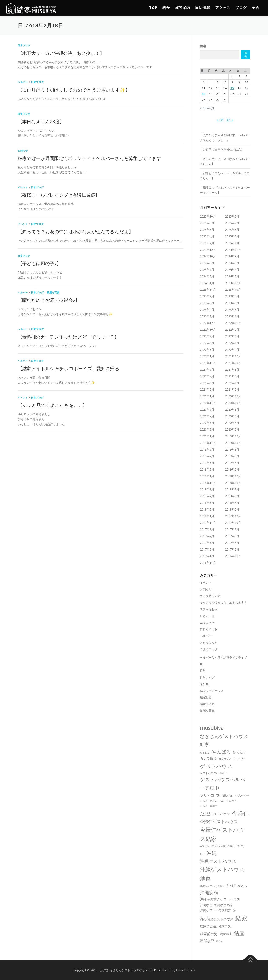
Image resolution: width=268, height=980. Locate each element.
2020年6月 (232, 416)
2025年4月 (207, 236)
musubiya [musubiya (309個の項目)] (212, 728)
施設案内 (183, 8)
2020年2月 (232, 429)
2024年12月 (208, 250)
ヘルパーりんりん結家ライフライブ (223, 657)
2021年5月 (207, 383)
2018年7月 (207, 496)
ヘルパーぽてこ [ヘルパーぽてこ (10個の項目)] (228, 801)
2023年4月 (207, 310)
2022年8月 (207, 336)
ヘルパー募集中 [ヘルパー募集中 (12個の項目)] (209, 806)
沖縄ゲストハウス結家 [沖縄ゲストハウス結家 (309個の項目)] (222, 874)
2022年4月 (232, 343)
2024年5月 (207, 270)
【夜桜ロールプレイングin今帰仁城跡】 (59, 195)
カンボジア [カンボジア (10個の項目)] (225, 759)
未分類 (204, 684)
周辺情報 (203, 8)
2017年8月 (232, 529)
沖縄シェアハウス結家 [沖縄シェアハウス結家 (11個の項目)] (212, 886)
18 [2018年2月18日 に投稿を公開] (203, 94)
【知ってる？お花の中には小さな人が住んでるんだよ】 (76, 231)
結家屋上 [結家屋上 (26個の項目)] (226, 934)
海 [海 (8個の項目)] (234, 910)
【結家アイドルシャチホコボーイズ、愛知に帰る (69, 368)
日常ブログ (24, 45)
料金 (166, 8)
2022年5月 (207, 343)
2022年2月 (232, 350)
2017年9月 (207, 529)
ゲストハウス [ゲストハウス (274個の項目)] (216, 766)
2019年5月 (207, 463)
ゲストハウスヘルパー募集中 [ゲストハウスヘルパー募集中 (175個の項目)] (223, 784)
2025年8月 (207, 223)
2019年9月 (207, 449)
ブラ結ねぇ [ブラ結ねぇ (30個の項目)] (224, 795)
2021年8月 (232, 369)
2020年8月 (232, 409)
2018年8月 (232, 489)
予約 (255, 8)
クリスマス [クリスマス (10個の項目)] (239, 759)
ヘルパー (23, 82)
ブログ (241, 8)
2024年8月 (207, 263)
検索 (203, 46)
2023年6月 (207, 303)
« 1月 (220, 120)
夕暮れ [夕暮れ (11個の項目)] (231, 846)
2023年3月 (232, 310)
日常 (203, 671)
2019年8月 (232, 449)
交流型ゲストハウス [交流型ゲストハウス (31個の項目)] (215, 814)
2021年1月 (207, 396)
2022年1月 (207, 356)
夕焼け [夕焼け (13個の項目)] (241, 846)
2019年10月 (233, 443)
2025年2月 (207, 243)
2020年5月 (207, 423)
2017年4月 (232, 543)
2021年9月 (207, 369)
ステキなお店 (209, 609)
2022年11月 (233, 323)
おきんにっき (209, 642)
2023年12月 (233, 283)
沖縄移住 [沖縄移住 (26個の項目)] (206, 905)
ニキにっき (207, 622)
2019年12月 (233, 436)
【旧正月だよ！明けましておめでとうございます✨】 (74, 90)
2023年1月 (232, 316)
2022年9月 (232, 329)
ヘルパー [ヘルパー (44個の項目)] (242, 795)
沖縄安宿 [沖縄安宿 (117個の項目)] (209, 892)
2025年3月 (232, 236)
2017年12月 (233, 516)
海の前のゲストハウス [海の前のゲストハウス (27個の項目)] (217, 919)
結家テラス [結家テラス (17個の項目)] (226, 926)
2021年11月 (208, 363)
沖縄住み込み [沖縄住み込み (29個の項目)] (237, 886)
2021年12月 (233, 356)
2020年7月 (207, 416)
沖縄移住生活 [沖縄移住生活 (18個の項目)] (223, 905)
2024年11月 (233, 250)
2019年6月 (232, 456)
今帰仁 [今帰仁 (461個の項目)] (240, 813)
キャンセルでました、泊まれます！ (223, 602)
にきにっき (207, 616)
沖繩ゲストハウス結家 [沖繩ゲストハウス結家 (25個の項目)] (216, 910)
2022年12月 (208, 323)
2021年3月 (207, 389)
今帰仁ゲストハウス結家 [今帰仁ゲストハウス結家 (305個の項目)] (222, 834)
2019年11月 (208, 443)
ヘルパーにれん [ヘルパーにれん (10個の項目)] (209, 801)
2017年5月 (207, 543)
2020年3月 (207, 429)
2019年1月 (207, 476)
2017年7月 (207, 536)
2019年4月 (232, 463)
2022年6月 (232, 336)
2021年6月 (232, 376)
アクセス (223, 8)
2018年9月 (207, 489)
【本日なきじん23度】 (41, 121)
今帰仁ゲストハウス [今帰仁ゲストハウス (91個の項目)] (219, 821)
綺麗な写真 (53, 292)
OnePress (155, 970)
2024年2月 (232, 276)
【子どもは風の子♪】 (39, 263)
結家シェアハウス (212, 691)
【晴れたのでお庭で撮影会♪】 (49, 300)
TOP (153, 8)
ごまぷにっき (209, 649)
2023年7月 (232, 296)
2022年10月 (208, 329)
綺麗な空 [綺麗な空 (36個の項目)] (207, 941)
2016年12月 (233, 556)
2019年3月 (207, 469)
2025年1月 (232, 243)
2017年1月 (207, 556)
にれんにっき (209, 629)
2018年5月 (207, 503)
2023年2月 (207, 316)
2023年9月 (207, 296)
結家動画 (206, 697)
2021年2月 (232, 389)
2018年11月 (208, 483)
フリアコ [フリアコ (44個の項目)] (207, 795)
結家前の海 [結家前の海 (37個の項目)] (209, 934)
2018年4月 (232, 503)
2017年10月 (233, 523)
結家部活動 (207, 704)
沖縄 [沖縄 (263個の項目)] (212, 853)
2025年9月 (232, 216)
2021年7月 (207, 376)
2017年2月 (232, 549)
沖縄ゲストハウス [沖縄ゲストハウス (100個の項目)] (218, 861)
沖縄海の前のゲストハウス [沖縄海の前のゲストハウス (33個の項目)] (220, 899)
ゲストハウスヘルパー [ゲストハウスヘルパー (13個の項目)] (214, 773)
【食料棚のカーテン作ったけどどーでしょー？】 (68, 337)
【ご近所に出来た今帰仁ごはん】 (222, 149)
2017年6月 (232, 536)
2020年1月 (207, 436)
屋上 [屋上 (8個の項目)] (202, 854)
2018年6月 (232, 496)
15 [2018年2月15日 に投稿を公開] (232, 88)
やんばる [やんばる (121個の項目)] (221, 752)
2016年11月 (208, 563)
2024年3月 (207, 276)
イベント (23, 187)
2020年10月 (233, 403)
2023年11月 (208, 289)
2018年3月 (207, 509)
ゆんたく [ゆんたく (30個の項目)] (240, 752)
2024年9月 (232, 256)
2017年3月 (207, 549)
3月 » (230, 120)
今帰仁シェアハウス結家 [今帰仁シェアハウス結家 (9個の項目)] (213, 846)
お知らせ (23, 150)
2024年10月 (208, 256)
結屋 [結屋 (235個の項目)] (239, 933)
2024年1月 (207, 283)
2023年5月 (232, 303)
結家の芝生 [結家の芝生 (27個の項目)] (208, 926)
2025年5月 (232, 230)
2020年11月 (208, 403)
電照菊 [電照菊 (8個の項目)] (219, 941)
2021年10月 (233, 363)
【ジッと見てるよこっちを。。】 (52, 405)
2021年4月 (232, 383)
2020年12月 (233, 396)
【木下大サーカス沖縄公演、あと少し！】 (61, 53)
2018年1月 (207, 516)
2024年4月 (232, 270)
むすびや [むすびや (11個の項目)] (205, 752)
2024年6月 (232, 263)
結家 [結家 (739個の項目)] (241, 918)
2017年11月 (208, 523)
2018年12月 (233, 476)
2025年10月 (208, 216)
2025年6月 (207, 230)
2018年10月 (233, 483)
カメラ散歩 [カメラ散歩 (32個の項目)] (208, 758)
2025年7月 (232, 223)
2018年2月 (232, 509)
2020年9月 (207, 409)
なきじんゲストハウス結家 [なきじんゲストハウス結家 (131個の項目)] (224, 740)
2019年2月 (232, 469)
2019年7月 (207, 456)
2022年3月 (207, 350)
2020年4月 (232, 423)
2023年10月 (233, 289)
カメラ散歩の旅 (212, 596)
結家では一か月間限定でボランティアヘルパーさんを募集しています (89, 158)
